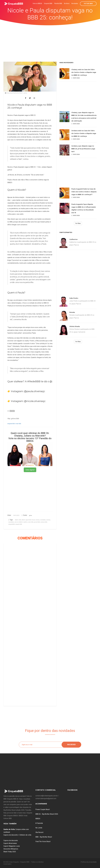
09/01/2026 (75, 78)
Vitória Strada (75, 326)
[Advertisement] (50, 40)
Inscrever (71, 745)
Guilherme (73, 239)
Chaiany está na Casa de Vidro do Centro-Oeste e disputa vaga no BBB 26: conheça (84, 72)
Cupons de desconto (11, 840)
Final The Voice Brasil (43, 841)
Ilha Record (39, 832)
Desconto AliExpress (11, 849)
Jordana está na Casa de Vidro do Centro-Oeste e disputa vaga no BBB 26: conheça (84, 133)
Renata (72, 312)
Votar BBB (88, 4)
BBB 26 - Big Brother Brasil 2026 (47, 814)
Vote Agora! (30, 470)
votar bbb (18, 424)
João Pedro (74, 298)
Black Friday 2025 (10, 852)
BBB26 (38, 819)
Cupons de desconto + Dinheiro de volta (17, 835)
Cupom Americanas (10, 843)
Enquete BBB (48, 3)
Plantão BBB (58, 3)
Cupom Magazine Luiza (12, 846)
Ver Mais (78, 223)
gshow (30, 515)
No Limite (39, 828)
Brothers (67, 3)
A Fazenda (39, 823)
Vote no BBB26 (37, 3)
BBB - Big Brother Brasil (44, 837)
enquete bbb (11, 424)
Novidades (75, 3)
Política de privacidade (89, 862)
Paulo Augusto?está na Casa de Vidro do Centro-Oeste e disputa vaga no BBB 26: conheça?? (84, 192)
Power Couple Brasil (43, 809)
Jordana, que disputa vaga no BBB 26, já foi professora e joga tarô (83, 149)
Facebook (73, 790)
